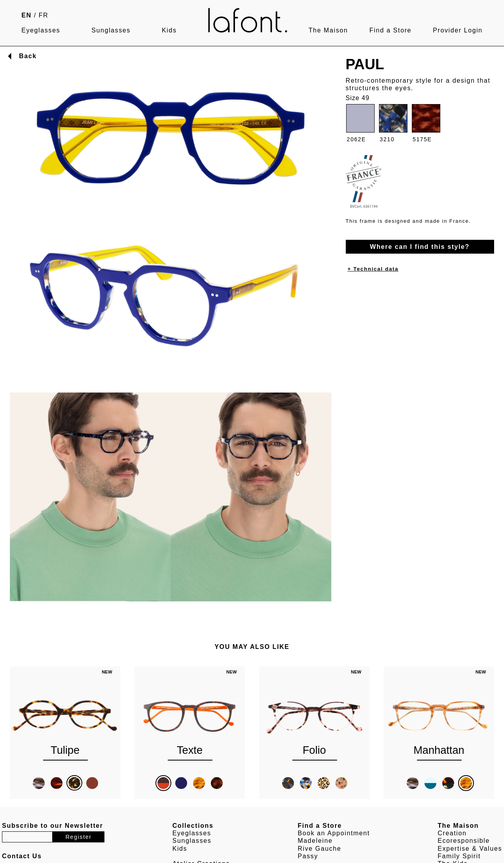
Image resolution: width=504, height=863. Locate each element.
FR (44, 15)
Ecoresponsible (464, 841)
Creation (452, 833)
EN (26, 15)
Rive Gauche (319, 849)
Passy (308, 856)
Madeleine (315, 841)
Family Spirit (459, 856)
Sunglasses (111, 30)
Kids (169, 30)
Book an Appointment (334, 833)
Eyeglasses (41, 30)
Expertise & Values (470, 849)
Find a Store (390, 30)
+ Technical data (373, 269)
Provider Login (458, 30)
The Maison (328, 30)
